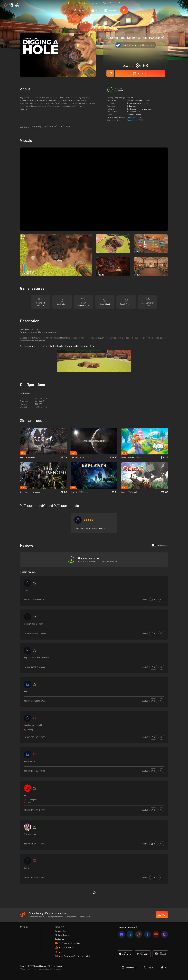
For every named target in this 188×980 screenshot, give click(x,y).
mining (45, 127)
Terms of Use (60, 927)
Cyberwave (132, 106)
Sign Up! (162, 915)
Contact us (59, 939)
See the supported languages (139, 100)
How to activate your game (138, 103)
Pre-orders (83, 3)
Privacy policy (61, 931)
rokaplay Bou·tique (144, 109)
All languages (160, 545)
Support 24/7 (115, 3)
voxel (61, 127)
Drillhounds (132, 109)
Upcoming (95, 3)
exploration (35, 127)
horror (68, 127)
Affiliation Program (63, 935)
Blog (104, 3)
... (75, 127)
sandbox (53, 127)
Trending (71, 3)
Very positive (133, 117)
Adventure (131, 114)
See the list (132, 97)
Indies (139, 114)
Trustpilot (24, 927)
